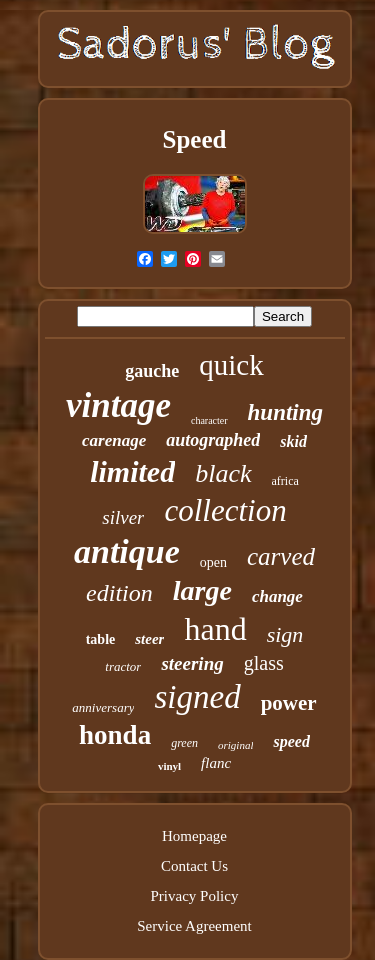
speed (291, 741)
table (101, 639)
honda (115, 735)
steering (192, 663)
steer (149, 639)
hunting (285, 412)
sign (285, 634)
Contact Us (194, 866)
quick (231, 365)
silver (123, 517)
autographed (213, 440)
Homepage (194, 836)
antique (127, 551)
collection (225, 510)
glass (264, 663)
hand (215, 629)
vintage (118, 405)
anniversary (103, 707)
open (213, 562)
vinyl (169, 766)
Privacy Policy (195, 896)
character (209, 420)
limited (132, 471)
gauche (152, 371)
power (289, 703)
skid (293, 441)
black (223, 473)
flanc (216, 763)
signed (197, 697)
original (235, 745)
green (184, 743)
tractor (123, 666)
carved (281, 556)
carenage (114, 440)
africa (285, 481)
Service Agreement (194, 926)
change (277, 596)
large (202, 590)
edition (119, 593)
